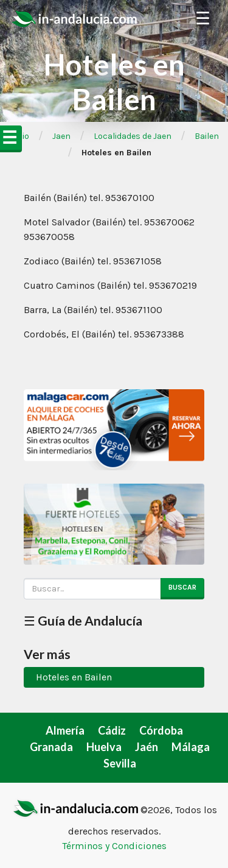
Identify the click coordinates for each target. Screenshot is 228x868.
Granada (51, 747)
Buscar (182, 587)
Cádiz (112, 730)
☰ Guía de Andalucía (83, 620)
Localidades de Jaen (133, 136)
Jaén (147, 747)
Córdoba (161, 730)
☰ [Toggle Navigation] (203, 19)
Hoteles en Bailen (74, 677)
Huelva (104, 747)
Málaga (191, 747)
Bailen (207, 136)
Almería (65, 730)
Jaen (61, 136)
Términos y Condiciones (114, 846)
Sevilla (120, 763)
